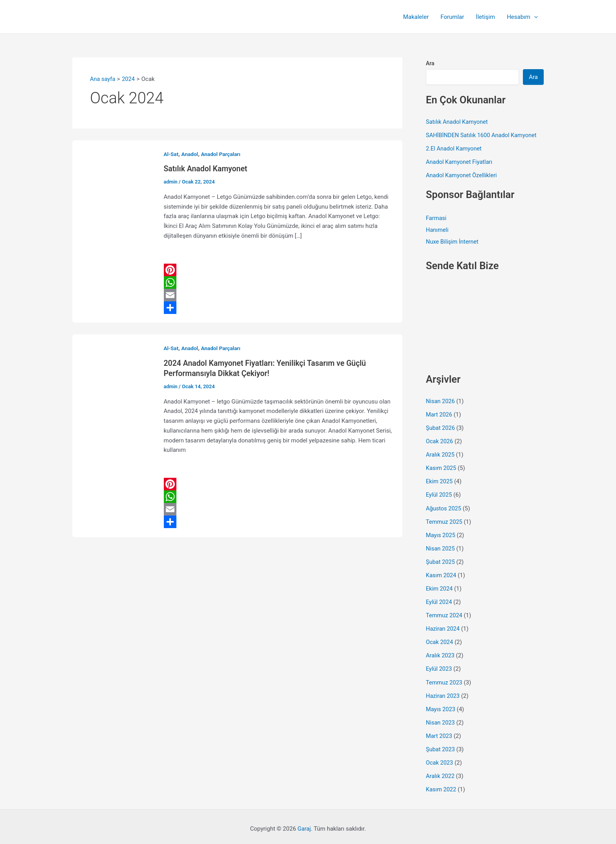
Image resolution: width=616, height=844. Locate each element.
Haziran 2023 (443, 692)
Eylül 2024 (439, 599)
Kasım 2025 (442, 467)
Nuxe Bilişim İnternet (453, 241)
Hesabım (522, 17)
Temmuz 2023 (445, 679)
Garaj (304, 824)
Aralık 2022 (441, 772)
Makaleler (416, 17)
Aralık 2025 (441, 453)
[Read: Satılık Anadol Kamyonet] (114, 231)
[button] (534, 17)
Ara (430, 63)
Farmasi (436, 218)
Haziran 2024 (443, 626)
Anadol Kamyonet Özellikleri (462, 175)
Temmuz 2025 (445, 520)
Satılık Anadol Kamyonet (207, 169)
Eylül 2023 (439, 666)
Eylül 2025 (439, 493)
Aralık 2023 (441, 652)
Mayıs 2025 (441, 533)
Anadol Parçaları (222, 154)
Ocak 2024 (440, 639)
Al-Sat (171, 154)
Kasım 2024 (442, 573)
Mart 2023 (439, 732)
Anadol (191, 154)
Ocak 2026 (440, 440)
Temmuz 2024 (445, 613)
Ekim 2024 (440, 586)
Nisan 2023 (441, 719)
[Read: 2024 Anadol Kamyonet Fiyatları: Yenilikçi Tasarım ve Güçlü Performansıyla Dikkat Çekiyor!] (114, 435)
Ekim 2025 (440, 480)
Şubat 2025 (441, 560)
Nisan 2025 (441, 546)
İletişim (485, 17)
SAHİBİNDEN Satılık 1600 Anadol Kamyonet (483, 135)
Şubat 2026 (441, 427)
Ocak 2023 (440, 758)
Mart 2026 (439, 414)
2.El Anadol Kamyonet (455, 148)
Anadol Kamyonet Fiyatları (460, 161)
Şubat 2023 (441, 745)
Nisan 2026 (441, 400)
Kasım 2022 (442, 785)
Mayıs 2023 (441, 705)
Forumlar (452, 17)
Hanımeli (437, 229)
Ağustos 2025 (444, 506)
